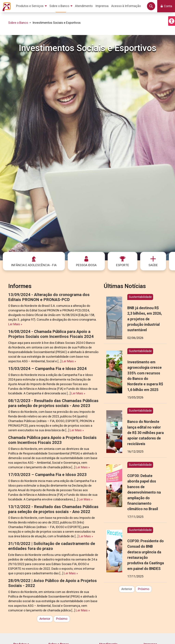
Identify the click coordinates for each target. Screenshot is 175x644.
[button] (172, 21)
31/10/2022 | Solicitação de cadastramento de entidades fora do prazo (52, 546)
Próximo (62, 619)
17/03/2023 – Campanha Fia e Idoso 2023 (47, 475)
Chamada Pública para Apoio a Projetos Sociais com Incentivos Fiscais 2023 (52, 440)
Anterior (45, 619)
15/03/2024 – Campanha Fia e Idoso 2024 (47, 369)
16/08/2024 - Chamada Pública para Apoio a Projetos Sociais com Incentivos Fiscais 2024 (51, 334)
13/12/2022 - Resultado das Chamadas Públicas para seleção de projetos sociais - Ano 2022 (53, 509)
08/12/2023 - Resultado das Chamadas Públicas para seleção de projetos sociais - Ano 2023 (53, 403)
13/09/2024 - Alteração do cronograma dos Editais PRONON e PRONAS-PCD (49, 297)
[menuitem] (32, 6)
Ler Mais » (15, 324)
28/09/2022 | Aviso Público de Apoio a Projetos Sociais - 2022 (52, 583)
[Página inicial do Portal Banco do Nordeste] (6, 6)
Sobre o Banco (18, 23)
